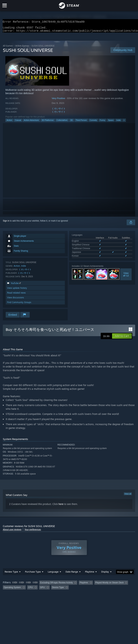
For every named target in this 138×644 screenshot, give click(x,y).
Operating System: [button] (13, 590)
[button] (122, 338)
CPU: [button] (31, 590)
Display (105, 574)
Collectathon (62, 122)
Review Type (11, 574)
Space (111, 122)
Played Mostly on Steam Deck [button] (109, 585)
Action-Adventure (31, 122)
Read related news (16, 295)
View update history (17, 290)
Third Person (81, 122)
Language (53, 574)
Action (9, 122)
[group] (69, 587)
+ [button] (124, 122)
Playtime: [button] (84, 585)
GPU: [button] (43, 590)
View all (128, 496)
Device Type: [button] (58, 590)
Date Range (72, 574)
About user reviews (12, 532)
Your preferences (33, 532)
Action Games (22, 48)
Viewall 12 (126, 276)
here (61, 506)
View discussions (16, 300)
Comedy (93, 122)
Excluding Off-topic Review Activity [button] (56, 585)
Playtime (90, 574)
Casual (18, 122)
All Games (8, 48)
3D (72, 122)
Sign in (6, 223)
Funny (103, 122)
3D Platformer (48, 122)
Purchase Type (33, 574)
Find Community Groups (19, 304)
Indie (118, 122)
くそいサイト (59, 111)
